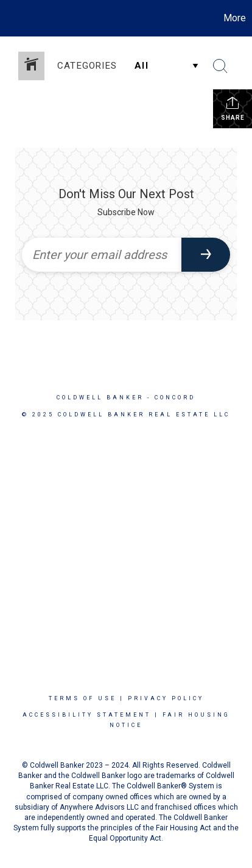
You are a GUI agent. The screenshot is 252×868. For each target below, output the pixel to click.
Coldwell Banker (100, 398)
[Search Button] (220, 66)
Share (233, 108)
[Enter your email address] (102, 255)
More (235, 18)
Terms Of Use (82, 698)
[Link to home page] (11, 18)
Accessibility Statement (87, 715)
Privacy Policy (166, 698)
